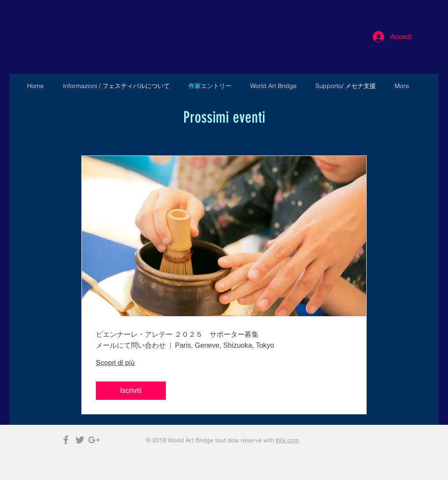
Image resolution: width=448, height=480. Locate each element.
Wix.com (287, 440)
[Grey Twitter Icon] (80, 440)
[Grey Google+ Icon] (94, 440)
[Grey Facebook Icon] (66, 440)
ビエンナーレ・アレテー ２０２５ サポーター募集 (177, 334)
